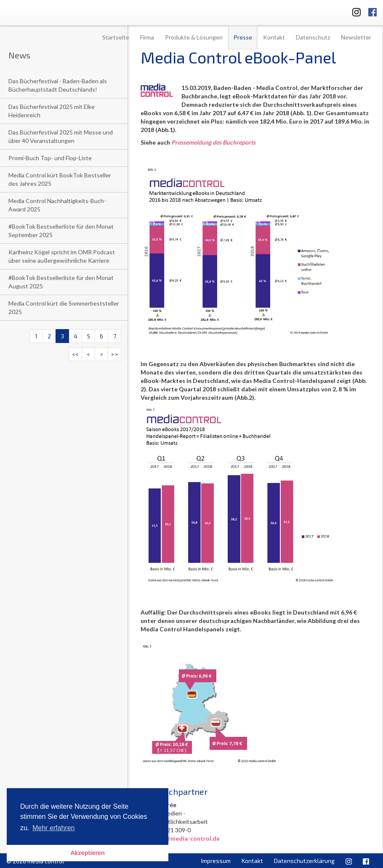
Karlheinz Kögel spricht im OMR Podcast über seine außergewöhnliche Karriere (62, 256)
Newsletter (356, 37)
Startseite (116, 37)
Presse (243, 37)
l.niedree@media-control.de (180, 838)
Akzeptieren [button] (88, 853)
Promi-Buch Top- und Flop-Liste (50, 158)
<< (75, 354)
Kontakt (274, 37)
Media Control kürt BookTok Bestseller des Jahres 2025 (60, 179)
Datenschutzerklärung (304, 861)
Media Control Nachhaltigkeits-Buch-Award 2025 (57, 205)
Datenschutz (313, 37)
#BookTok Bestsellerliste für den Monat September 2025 (61, 231)
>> (114, 354)
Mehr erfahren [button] (54, 828)
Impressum (216, 861)
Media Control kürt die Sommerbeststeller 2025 (64, 307)
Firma (147, 37)
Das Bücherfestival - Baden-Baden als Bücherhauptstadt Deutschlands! (58, 85)
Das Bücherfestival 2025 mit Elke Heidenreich (52, 111)
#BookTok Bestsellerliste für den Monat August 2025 (61, 282)
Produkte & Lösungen (194, 37)
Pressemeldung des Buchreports (213, 142)
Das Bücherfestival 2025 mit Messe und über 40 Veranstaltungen (61, 136)
